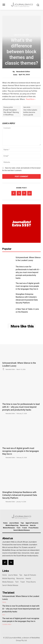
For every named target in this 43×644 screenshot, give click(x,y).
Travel (4, 602)
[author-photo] (4, 369)
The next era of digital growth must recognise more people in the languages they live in (28, 286)
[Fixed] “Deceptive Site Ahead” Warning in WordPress (11, 112)
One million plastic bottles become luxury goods (30, 112)
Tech (4, 615)
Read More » (31, 99)
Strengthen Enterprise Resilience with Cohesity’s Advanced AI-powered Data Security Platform (20, 495)
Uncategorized (22, 35)
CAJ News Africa (7, 624)
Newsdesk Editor (23, 72)
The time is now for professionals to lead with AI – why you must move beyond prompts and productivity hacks (28, 272)
